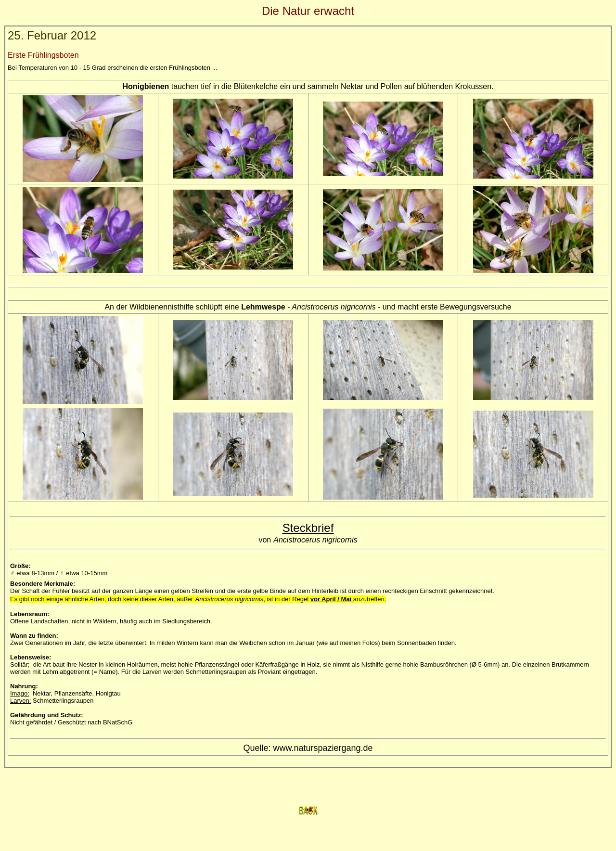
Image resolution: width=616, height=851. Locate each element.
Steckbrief (308, 528)
